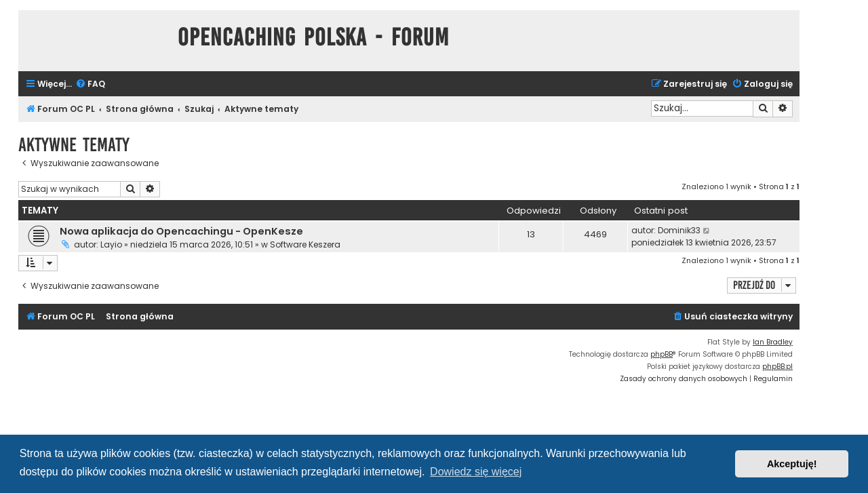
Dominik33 (679, 230)
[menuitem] (90, 84)
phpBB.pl (777, 367)
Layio (111, 244)
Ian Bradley (773, 342)
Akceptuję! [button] (792, 464)
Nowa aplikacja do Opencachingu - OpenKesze (181, 231)
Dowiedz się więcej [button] (476, 472)
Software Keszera (305, 244)
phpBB (662, 354)
